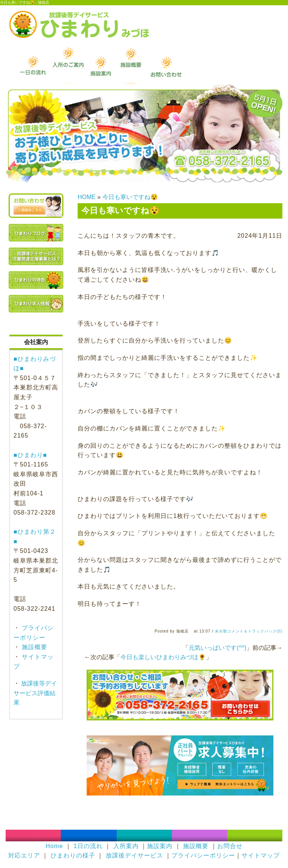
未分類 (221, 631)
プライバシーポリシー (203, 855)
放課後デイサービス (134, 855)
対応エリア (24, 855)
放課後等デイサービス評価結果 (35, 693)
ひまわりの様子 (73, 855)
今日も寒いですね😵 (130, 197)
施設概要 (34, 647)
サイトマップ (261, 855)
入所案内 (126, 846)
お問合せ (230, 846)
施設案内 (160, 846)
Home (54, 846)
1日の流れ (88, 846)
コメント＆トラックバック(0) (255, 631)
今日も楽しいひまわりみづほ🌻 (163, 657)
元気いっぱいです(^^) (217, 648)
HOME (87, 197)
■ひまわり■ (30, 455)
